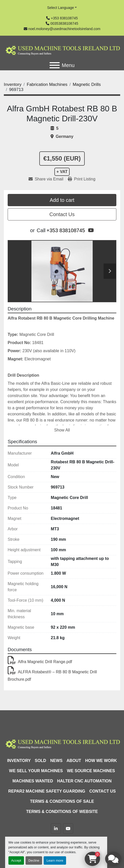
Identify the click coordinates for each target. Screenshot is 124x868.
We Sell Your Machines (36, 771)
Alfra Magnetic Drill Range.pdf (40, 662)
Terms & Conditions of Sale (62, 801)
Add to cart (62, 200)
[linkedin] (56, 828)
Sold (40, 761)
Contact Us (62, 214)
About (74, 761)
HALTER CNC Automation (84, 781)
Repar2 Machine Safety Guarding (47, 791)
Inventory (19, 761)
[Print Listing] (82, 179)
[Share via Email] (47, 179)
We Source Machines (91, 771)
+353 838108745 (64, 18)
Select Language (61, 8)
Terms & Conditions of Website (62, 812)
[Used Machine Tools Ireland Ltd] (62, 743)
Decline (34, 860)
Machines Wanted (33, 781)
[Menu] (55, 65)
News (56, 761)
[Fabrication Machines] (47, 84)
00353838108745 (64, 23)
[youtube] (91, 230)
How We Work (101, 761)
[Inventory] (13, 84)
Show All (62, 430)
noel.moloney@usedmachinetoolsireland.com (64, 29)
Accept (16, 860)
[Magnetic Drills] (87, 84)
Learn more (55, 860)
